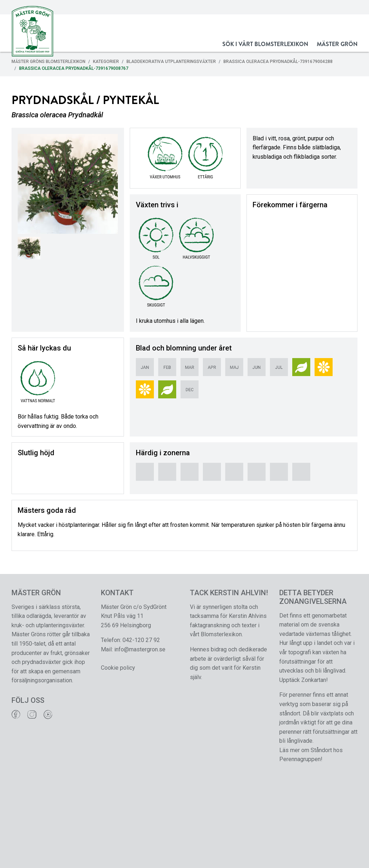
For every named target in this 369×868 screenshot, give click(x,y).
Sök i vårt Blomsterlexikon (265, 44)
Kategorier (106, 62)
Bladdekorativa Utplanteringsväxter (171, 62)
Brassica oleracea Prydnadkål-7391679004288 (278, 62)
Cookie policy (118, 668)
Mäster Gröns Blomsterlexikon (48, 62)
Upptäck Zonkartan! (304, 680)
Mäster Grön (337, 44)
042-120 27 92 (141, 640)
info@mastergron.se (140, 649)
